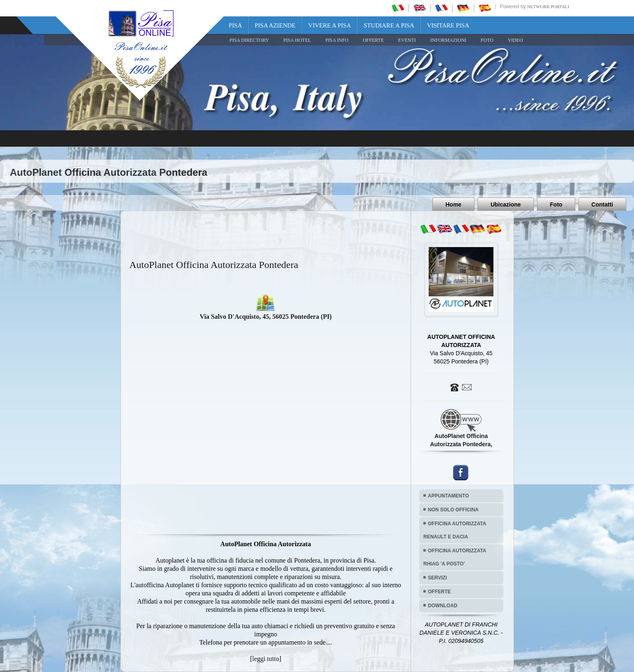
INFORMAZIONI (448, 40)
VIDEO (515, 40)
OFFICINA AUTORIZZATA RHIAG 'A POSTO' (455, 557)
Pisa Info (337, 40)
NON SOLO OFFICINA (453, 510)
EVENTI (407, 40)
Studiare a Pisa (389, 25)
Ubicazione (506, 204)
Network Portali (548, 7)
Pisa (235, 25)
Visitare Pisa (448, 25)
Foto (556, 204)
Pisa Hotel (297, 40)
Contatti (602, 204)
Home (453, 204)
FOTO (487, 40)
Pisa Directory (249, 40)
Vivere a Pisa (329, 25)
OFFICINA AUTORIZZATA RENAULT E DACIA (455, 530)
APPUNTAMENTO (448, 496)
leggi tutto (266, 659)
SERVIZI (437, 578)
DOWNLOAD (443, 606)
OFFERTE (373, 40)
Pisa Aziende (275, 25)
